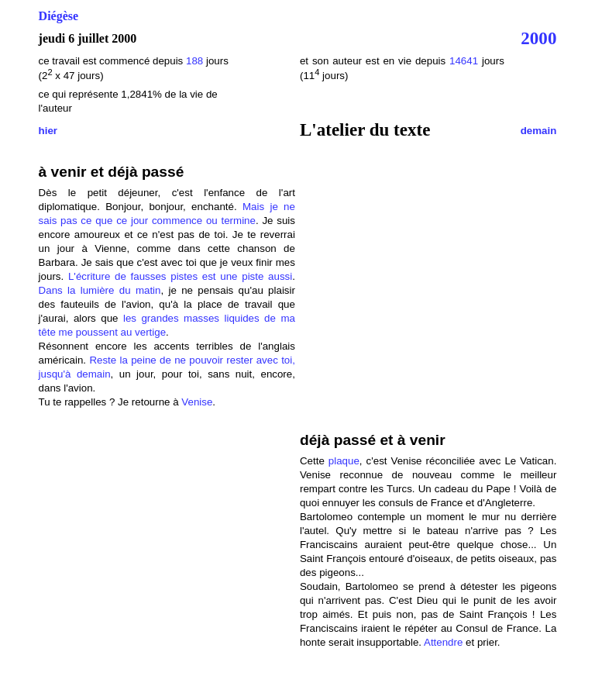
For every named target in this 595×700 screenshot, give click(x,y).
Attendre (443, 642)
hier (48, 131)
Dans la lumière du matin (100, 290)
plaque (344, 461)
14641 (464, 61)
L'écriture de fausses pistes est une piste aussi (180, 276)
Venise (197, 402)
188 (196, 61)
